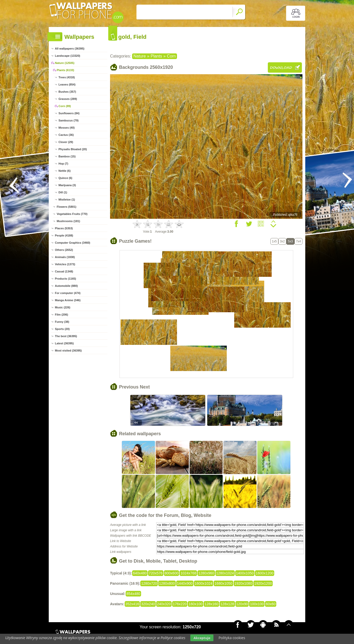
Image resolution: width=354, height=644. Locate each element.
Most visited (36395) (68, 351)
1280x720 (149, 583)
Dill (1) (63, 192)
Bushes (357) (67, 92)
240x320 (164, 604)
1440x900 (185, 583)
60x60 (271, 604)
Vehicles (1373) (65, 264)
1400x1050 (245, 573)
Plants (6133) (65, 70)
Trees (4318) (67, 77)
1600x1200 (265, 573)
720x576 (156, 573)
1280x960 (206, 573)
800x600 (172, 573)
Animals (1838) (65, 257)
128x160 (211, 604)
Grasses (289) (68, 99)
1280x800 (167, 583)
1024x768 (188, 573)
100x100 (257, 604)
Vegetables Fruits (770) (72, 214)
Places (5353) (64, 228)
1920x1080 (243, 583)
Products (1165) (66, 279)
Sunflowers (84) (69, 113)
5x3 (290, 241)
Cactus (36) (66, 135)
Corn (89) (65, 106)
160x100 (195, 604)
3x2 (282, 241)
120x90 (242, 604)
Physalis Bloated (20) (73, 149)
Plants (156, 56)
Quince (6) (65, 178)
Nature (140, 56)
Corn (171, 56)
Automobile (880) (66, 286)
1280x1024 (225, 573)
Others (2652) (64, 250)
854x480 (133, 594)
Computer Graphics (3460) (73, 243)
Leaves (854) (67, 84)
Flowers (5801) (66, 207)
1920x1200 (263, 583)
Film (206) (61, 315)
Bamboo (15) (67, 156)
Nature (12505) (65, 63)
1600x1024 (204, 583)
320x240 (148, 604)
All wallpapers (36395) (70, 49)
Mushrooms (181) (68, 221)
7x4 (298, 241)
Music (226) (63, 307)
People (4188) (64, 235)
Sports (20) (62, 329)
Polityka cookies (232, 638)
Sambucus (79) (68, 120)
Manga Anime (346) (68, 300)
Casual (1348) (64, 271)
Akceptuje (202, 638)
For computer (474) (68, 293)
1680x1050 (223, 583)
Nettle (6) (65, 171)
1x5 (274, 241)
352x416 (132, 604)
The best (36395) (66, 336)
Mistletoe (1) (67, 200)
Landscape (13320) (67, 56)
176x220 (180, 604)
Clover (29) (66, 142)
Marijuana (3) (67, 185)
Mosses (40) (67, 128)
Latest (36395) (64, 343)
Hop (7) (63, 164)
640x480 (140, 573)
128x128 (227, 604)
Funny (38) (62, 322)
